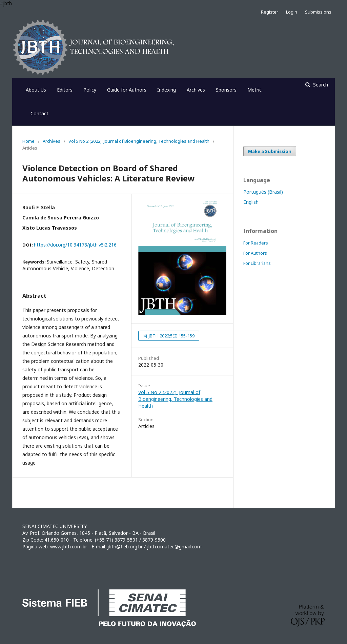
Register (270, 12)
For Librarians (257, 263)
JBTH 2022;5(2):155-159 (171, 336)
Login (292, 12)
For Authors (255, 253)
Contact (39, 113)
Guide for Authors (127, 90)
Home (28, 141)
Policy (90, 90)
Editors (65, 90)
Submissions (318, 12)
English (251, 202)
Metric (254, 90)
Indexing (167, 90)
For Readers (256, 243)
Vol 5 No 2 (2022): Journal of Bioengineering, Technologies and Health (139, 141)
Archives (196, 90)
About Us (36, 90)
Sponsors (226, 90)
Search (320, 85)
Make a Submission (270, 151)
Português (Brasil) (263, 192)
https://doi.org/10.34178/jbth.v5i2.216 (75, 245)
